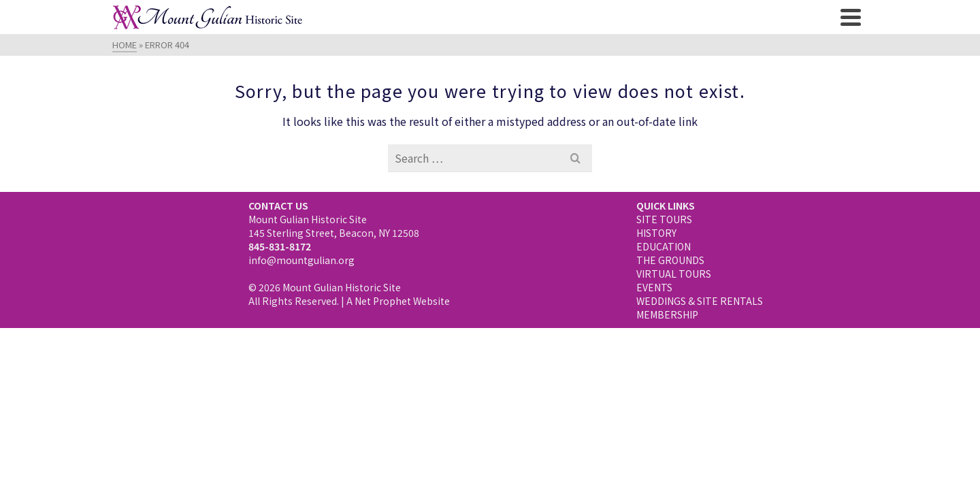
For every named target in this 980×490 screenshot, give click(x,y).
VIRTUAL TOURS (674, 372)
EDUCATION (664, 344)
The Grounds (418, 89)
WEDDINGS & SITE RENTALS (700, 399)
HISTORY (656, 331)
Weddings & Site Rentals (753, 89)
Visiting (183, 89)
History (253, 89)
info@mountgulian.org (301, 358)
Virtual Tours (517, 89)
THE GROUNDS (670, 358)
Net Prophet (383, 399)
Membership (490, 117)
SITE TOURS (664, 317)
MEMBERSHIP (667, 412)
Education (329, 89)
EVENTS (654, 385)
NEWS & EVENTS (621, 89)
